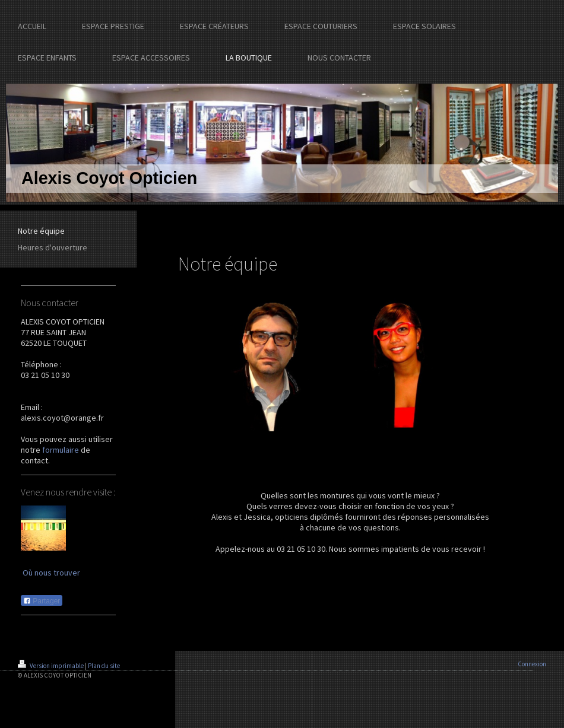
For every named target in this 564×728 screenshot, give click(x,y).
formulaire (61, 450)
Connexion (532, 664)
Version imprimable (51, 666)
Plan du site (104, 666)
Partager (42, 601)
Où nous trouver (51, 573)
